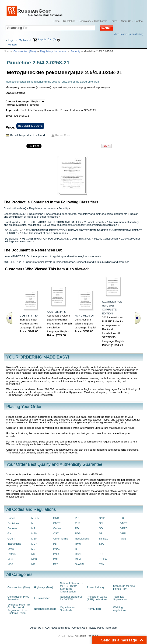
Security (75, 51)
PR (77, 518)
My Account (25, 40)
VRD (123, 533)
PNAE (57, 549)
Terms (114, 21)
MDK (10, 559)
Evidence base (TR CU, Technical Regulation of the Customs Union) (19, 609)
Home (56, 21)
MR (33, 528)
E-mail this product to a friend (28, 135)
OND (56, 518)
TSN (102, 564)
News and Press (61, 628)
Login (11, 40)
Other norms (61, 539)
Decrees (12, 528)
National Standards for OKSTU (71, 598)
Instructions (14, 544)
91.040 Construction (106, 239)
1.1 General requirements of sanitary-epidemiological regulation (80, 225)
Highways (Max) (44, 587)
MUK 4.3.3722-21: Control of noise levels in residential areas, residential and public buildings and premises (66, 262)
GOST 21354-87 (57, 312)
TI (100, 549)
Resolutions (82, 539)
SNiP (102, 518)
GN (9, 533)
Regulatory (85, 21)
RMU (78, 544)
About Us (126, 21)
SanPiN (79, 564)
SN (101, 523)
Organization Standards (67, 609)
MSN (34, 533)
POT (56, 559)
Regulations (36, 214)
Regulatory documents (53, 51)
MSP (34, 539)
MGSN (35, 518)
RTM (78, 559)
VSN (123, 539)
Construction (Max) (25, 51)
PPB (56, 564)
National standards (45, 609)
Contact (139, 21)
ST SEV (104, 539)
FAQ (46, 628)
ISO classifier (12, 230)
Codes (11, 518)
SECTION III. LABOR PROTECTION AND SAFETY (51, 222)
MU (33, 549)
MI (33, 523)
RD (77, 528)
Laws (11, 549)
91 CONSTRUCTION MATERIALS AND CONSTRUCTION (57, 239)
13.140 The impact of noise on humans (43, 233)
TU (122, 518)
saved (12, 45)
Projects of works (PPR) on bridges (97, 598)
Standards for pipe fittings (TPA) (124, 587)
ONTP (57, 523)
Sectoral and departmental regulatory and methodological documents (86, 214)
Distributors (101, 21)
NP (33, 564)
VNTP (124, 523)
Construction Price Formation (18, 598)
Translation (69, 21)
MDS (10, 564)
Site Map (111, 628)
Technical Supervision (120, 598)
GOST (11, 539)
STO (102, 544)
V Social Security (94, 222)
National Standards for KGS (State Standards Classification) (71, 587)
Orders (57, 528)
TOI (101, 554)
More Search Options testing (128, 34)
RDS (78, 533)
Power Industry (96, 587)
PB (55, 544)
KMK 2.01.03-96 (84, 316)
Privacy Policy (96, 628)
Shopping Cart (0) (47, 40)
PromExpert (11, 222)
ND (33, 554)
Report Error (63, 135)
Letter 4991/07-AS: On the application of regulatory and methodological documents (52, 256)
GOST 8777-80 (29, 316)
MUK (34, 544)
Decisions (13, 523)
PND (56, 554)
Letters (12, 554)
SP (101, 533)
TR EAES (105, 559)
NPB (34, 559)
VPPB (124, 528)
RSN (78, 554)
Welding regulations (120, 609)
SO (101, 528)
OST (56, 533)
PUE (78, 523)
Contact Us (79, 628)
